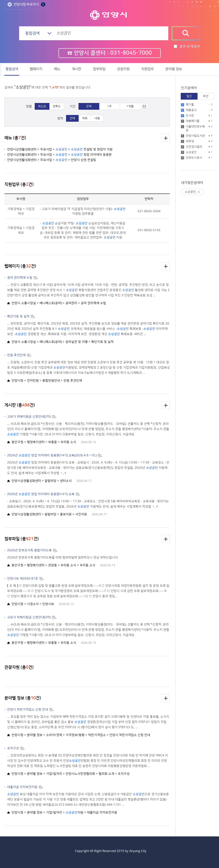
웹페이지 (36, 69)
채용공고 (191, 110)
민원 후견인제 (16, 355)
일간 (189, 96)
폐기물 (190, 105)
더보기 (166, 138)
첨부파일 (99, 69)
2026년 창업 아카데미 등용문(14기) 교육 (41, 494)
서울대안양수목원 (195, 128)
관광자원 (123, 69)
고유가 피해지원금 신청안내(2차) (29, 417)
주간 (206, 96)
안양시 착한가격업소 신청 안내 (28, 710)
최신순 (42, 106)
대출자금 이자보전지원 (22, 787)
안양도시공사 (194, 158)
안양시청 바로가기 (26, 4)
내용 (97, 118)
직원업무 (147, 69)
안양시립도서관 (195, 136)
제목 (85, 118)
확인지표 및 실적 (18, 316)
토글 (144, 106)
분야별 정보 (174, 69)
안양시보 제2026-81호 (23, 579)
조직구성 (13, 748)
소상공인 (191, 152)
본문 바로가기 (109, 0)
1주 (109, 106)
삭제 (199, 192)
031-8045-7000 (131, 53)
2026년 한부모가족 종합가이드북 (29, 550)
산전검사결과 (194, 147)
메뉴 (57, 69)
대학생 (190, 141)
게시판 (76, 69)
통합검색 (12, 69)
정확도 (57, 106)
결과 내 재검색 (190, 46)
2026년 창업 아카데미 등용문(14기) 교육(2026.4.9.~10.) (52, 455)
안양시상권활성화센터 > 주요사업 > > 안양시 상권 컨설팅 (52, 160)
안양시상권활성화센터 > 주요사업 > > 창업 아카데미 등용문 (59, 155)
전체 (89, 106)
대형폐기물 (193, 121)
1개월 (130, 106)
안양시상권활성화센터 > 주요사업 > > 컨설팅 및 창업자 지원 (60, 149)
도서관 (190, 116)
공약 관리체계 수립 (20, 278)
